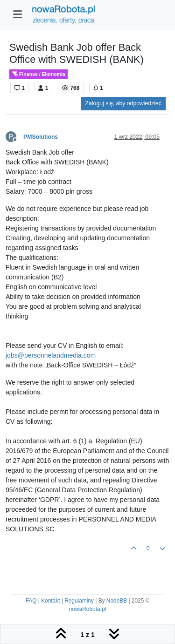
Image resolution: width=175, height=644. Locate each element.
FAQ (31, 601)
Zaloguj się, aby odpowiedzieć (123, 103)
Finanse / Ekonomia (38, 74)
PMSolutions (41, 137)
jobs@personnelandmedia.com (51, 355)
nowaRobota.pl (87, 609)
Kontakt (50, 601)
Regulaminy (79, 601)
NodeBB (117, 601)
